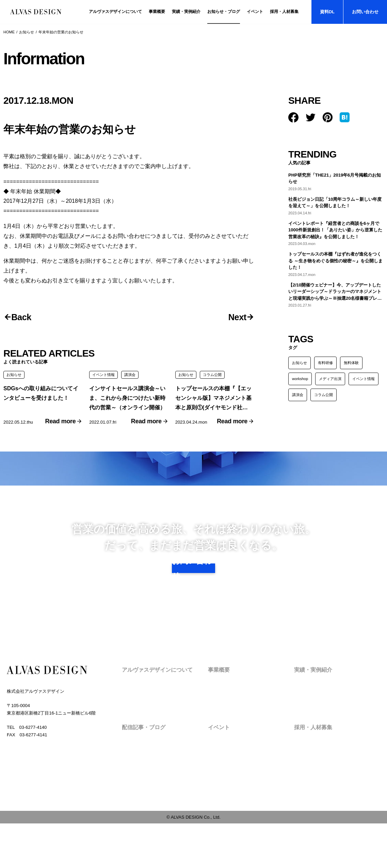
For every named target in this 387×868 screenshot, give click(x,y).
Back (25, 318)
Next (234, 318)
